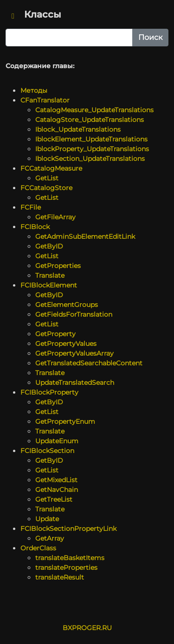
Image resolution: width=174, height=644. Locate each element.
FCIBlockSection (47, 451)
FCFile (31, 207)
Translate (50, 275)
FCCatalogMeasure (51, 168)
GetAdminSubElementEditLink (85, 236)
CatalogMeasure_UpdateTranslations (94, 110)
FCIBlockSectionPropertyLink (68, 529)
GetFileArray (55, 217)
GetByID (49, 246)
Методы (34, 90)
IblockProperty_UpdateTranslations (92, 149)
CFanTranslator (45, 100)
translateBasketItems (70, 558)
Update (47, 519)
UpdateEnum (57, 441)
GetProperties (58, 266)
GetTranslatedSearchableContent (89, 363)
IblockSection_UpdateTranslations (90, 159)
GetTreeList (54, 499)
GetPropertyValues (66, 344)
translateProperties (66, 567)
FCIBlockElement (49, 285)
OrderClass (38, 548)
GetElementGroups (67, 305)
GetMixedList (56, 480)
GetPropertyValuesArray (74, 353)
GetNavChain (57, 490)
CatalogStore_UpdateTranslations (90, 120)
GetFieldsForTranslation (74, 314)
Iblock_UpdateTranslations (78, 129)
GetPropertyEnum (65, 421)
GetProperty (55, 334)
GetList (47, 178)
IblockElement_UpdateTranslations (91, 139)
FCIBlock (35, 227)
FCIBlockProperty (49, 392)
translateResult (60, 577)
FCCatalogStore (46, 188)
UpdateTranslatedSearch (75, 383)
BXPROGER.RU (87, 628)
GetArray (50, 538)
